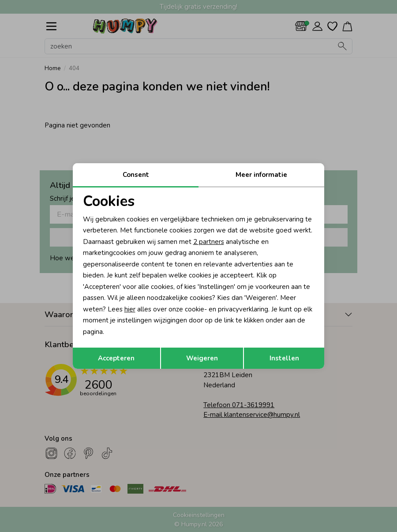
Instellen (284, 358)
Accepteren (116, 358)
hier (130, 309)
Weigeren (202, 358)
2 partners (209, 242)
